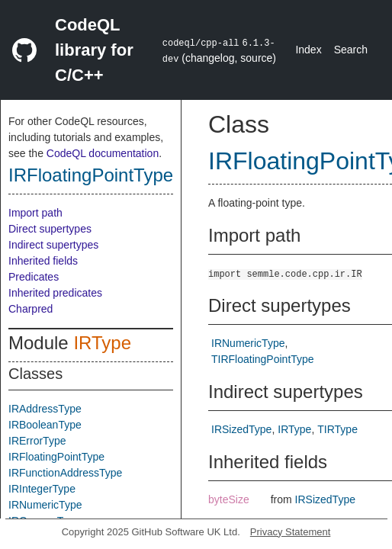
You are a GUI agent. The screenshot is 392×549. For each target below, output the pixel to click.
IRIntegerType (42, 489)
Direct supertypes (50, 229)
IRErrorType (37, 441)
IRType (102, 343)
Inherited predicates (55, 293)
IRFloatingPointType (91, 175)
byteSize (229, 499)
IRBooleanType (45, 425)
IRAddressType (45, 409)
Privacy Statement (291, 532)
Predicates (34, 277)
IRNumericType (45, 505)
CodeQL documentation (103, 153)
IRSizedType (241, 429)
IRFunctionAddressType (65, 473)
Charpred (31, 309)
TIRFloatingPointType (263, 359)
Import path (35, 213)
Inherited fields (43, 261)
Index (308, 50)
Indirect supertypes (53, 245)
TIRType (337, 429)
